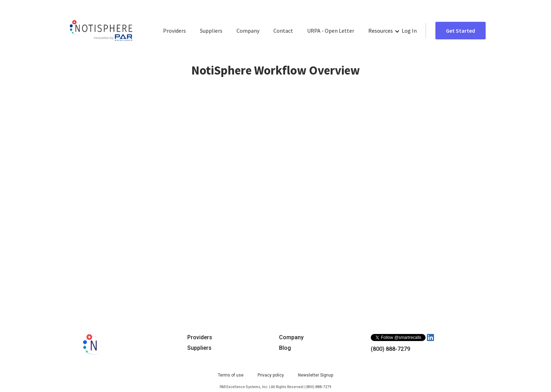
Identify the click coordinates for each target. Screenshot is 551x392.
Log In (409, 31)
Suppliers (211, 31)
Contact (283, 31)
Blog (285, 348)
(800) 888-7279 (390, 349)
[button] (384, 31)
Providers (174, 31)
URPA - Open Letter (331, 31)
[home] (101, 31)
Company (248, 31)
